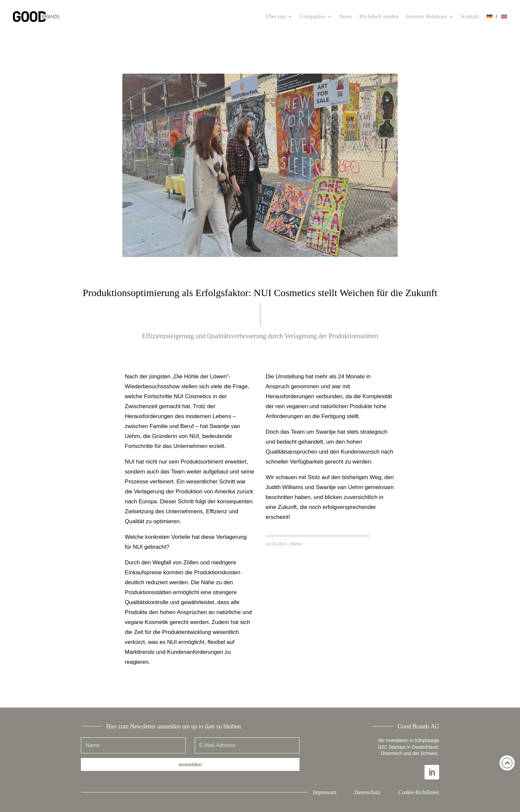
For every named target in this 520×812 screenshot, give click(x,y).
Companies (313, 16)
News (346, 16)
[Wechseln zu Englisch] (504, 17)
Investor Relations (426, 16)
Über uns (276, 16)
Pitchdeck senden (379, 16)
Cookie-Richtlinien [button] (419, 792)
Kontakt (470, 16)
